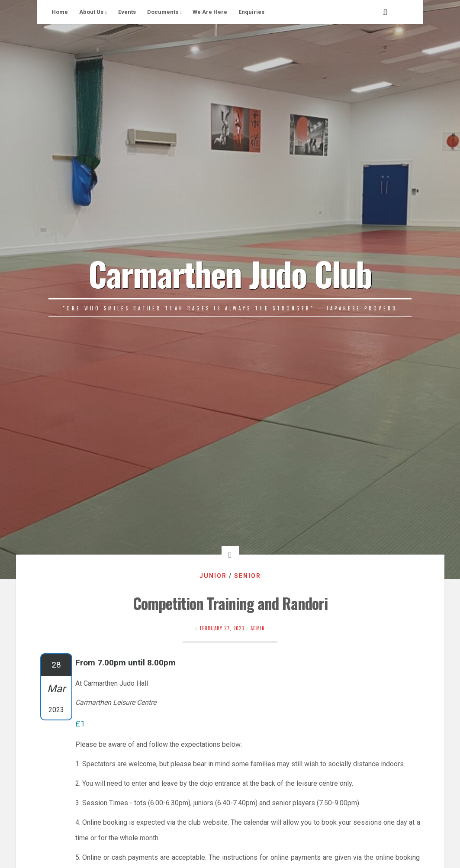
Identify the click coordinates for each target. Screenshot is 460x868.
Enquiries (251, 12)
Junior (213, 576)
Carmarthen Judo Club (230, 273)
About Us (91, 12)
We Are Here (210, 12)
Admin (258, 628)
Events (127, 12)
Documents (163, 12)
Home (60, 12)
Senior (248, 576)
